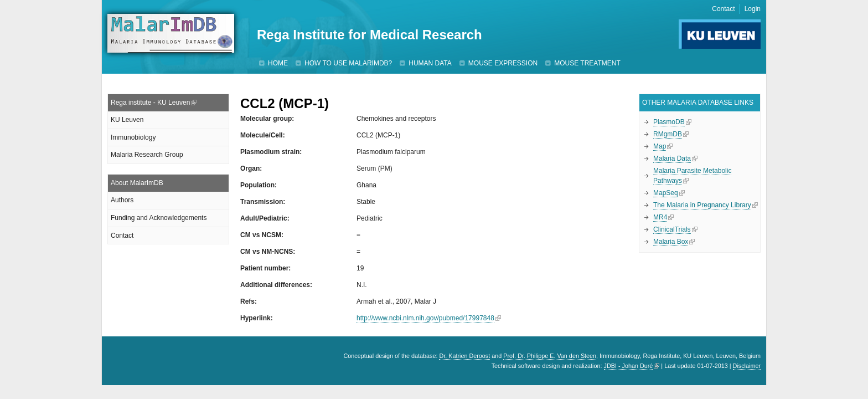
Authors (122, 200)
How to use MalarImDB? (348, 63)
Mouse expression (503, 63)
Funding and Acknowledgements (159, 218)
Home (278, 63)
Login (753, 9)
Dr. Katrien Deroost (464, 356)
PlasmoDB (669, 122)
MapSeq (666, 193)
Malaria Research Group (147, 155)
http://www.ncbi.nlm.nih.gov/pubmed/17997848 (425, 318)
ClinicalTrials (672, 229)
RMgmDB (668, 134)
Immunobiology (133, 137)
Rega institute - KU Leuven (150, 103)
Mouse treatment (587, 63)
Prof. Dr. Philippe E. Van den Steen (550, 356)
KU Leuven (127, 120)
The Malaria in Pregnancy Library (702, 205)
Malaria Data (672, 158)
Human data (430, 63)
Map (660, 146)
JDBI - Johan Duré (629, 366)
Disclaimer (747, 366)
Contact (723, 9)
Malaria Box (671, 242)
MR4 (660, 217)
